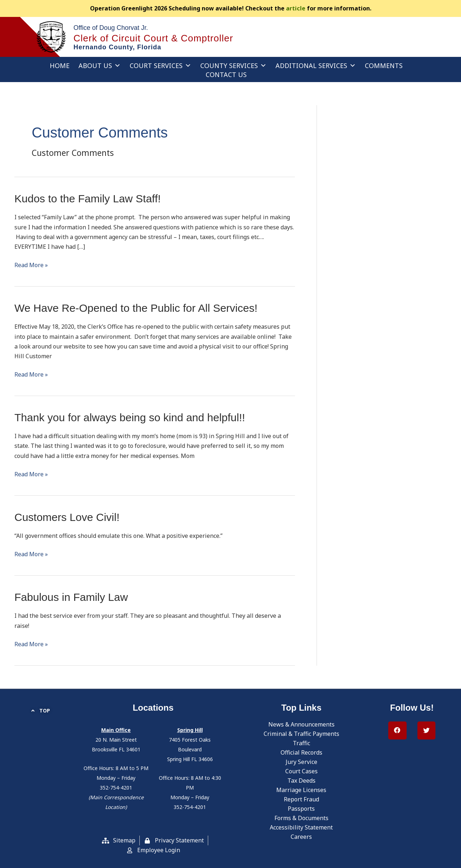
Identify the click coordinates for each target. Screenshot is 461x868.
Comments (384, 66)
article (296, 8)
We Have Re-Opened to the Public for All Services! (136, 308)
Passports (301, 809)
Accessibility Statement (301, 827)
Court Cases (301, 771)
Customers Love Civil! (67, 517)
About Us (100, 66)
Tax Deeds (301, 781)
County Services (233, 66)
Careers (301, 837)
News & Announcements (301, 724)
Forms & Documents (301, 818)
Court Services (160, 66)
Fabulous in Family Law (71, 597)
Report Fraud (301, 799)
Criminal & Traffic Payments (301, 734)
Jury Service (301, 762)
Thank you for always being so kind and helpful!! (130, 417)
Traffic (301, 743)
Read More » (31, 265)
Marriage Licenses (301, 790)
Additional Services (316, 66)
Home (60, 66)
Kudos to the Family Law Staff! (88, 199)
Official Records (301, 752)
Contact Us (226, 75)
